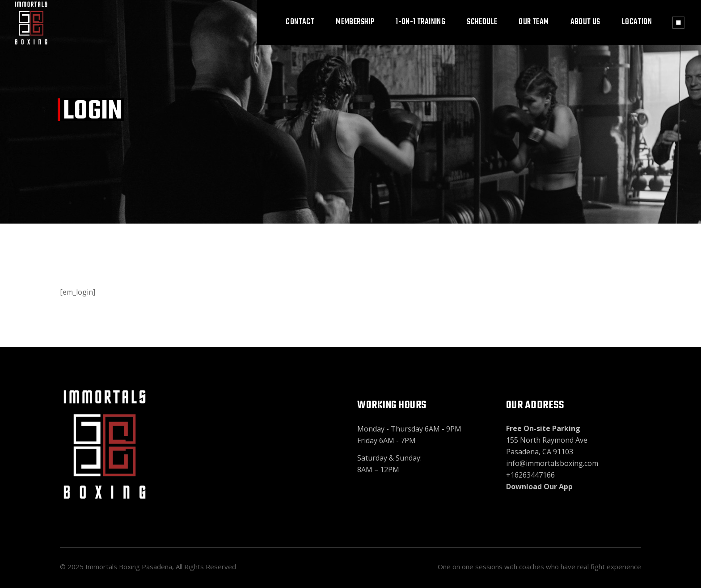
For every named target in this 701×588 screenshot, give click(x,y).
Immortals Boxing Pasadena (129, 567)
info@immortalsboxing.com (552, 463)
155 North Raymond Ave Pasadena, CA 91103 (547, 440)
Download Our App (539, 486)
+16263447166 (530, 475)
